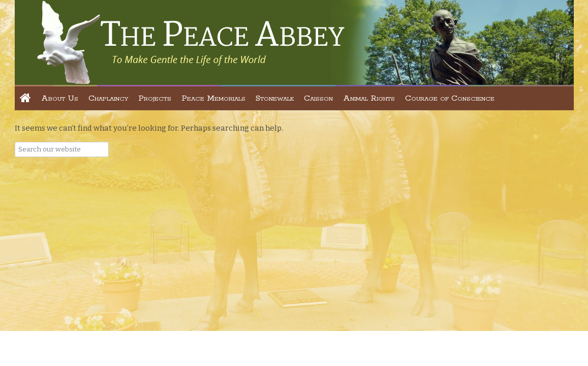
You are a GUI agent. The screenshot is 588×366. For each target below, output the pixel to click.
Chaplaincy (108, 98)
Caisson (318, 98)
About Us (60, 98)
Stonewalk (275, 98)
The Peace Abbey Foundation (190, 42)
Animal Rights (369, 98)
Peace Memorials (213, 98)
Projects (155, 98)
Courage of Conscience (450, 98)
